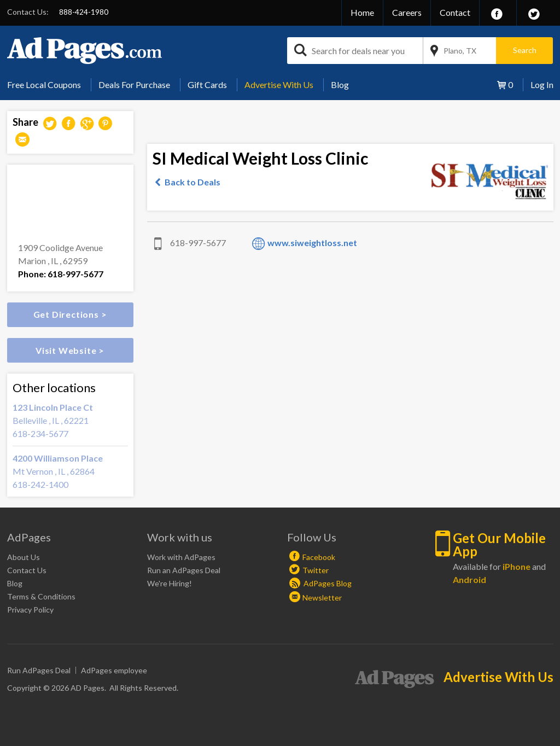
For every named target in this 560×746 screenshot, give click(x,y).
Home (362, 12)
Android (469, 579)
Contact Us (27, 570)
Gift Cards (207, 84)
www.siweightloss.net (312, 243)
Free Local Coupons (44, 84)
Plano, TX (460, 51)
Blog (340, 84)
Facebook (319, 557)
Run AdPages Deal (39, 670)
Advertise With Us (279, 84)
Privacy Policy (30, 610)
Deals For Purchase (134, 84)
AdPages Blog (320, 583)
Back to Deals (192, 182)
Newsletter (322, 598)
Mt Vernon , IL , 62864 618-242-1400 (70, 471)
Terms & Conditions (41, 596)
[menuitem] (48, 85)
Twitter (316, 570)
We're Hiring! (170, 583)
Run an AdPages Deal (184, 570)
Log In (542, 84)
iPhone (517, 566)
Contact (455, 12)
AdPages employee (114, 670)
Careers (407, 12)
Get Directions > (70, 314)
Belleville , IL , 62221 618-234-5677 (70, 420)
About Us (24, 557)
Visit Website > (70, 350)
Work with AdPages (181, 557)
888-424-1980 (84, 12)
